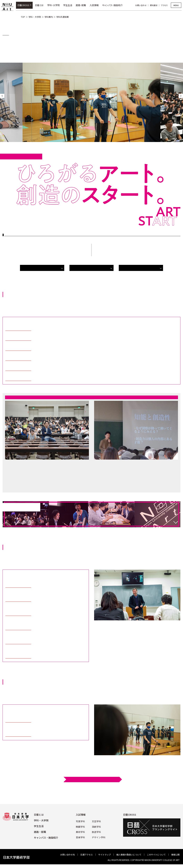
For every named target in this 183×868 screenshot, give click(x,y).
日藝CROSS (25, 5)
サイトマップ (105, 855)
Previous (2, 96)
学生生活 (69, 5)
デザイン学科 (98, 836)
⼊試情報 (82, 815)
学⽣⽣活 (39, 826)
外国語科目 (91, 268)
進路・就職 (82, 5)
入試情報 (95, 5)
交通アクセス (87, 855)
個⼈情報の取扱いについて (129, 855)
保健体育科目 (141, 268)
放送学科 (96, 831)
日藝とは (41, 5)
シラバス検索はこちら (93, 779)
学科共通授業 (63, 17)
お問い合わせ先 (68, 855)
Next (181, 96)
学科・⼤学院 (41, 820)
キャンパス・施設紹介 (114, 5)
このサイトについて (156, 855)
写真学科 (81, 821)
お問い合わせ (142, 5)
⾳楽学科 (81, 836)
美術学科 (81, 831)
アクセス (166, 5)
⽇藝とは (39, 815)
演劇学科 (96, 826)
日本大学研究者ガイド (18, 329)
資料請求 (155, 5)
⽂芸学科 (96, 821)
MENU (176, 5)
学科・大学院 (55, 5)
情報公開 (175, 855)
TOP (23, 17)
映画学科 (81, 826)
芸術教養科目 (42, 268)
